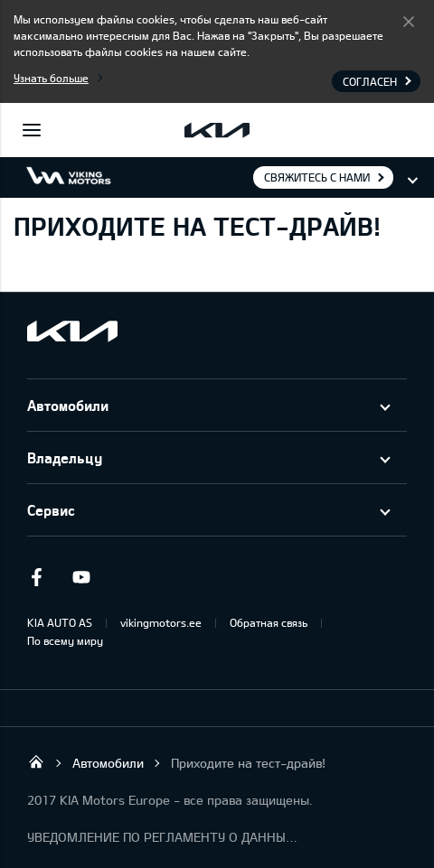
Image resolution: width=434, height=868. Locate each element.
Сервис (51, 510)
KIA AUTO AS (60, 622)
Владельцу (65, 457)
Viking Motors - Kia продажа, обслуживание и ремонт (36, 761)
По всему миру (65, 640)
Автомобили (68, 405)
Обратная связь (269, 622)
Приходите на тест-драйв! (248, 763)
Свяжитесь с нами (317, 177)
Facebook (36, 577)
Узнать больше (51, 78)
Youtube (81, 577)
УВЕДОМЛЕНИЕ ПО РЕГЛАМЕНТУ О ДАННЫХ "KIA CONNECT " (163, 837)
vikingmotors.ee (161, 622)
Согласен (409, 21)
